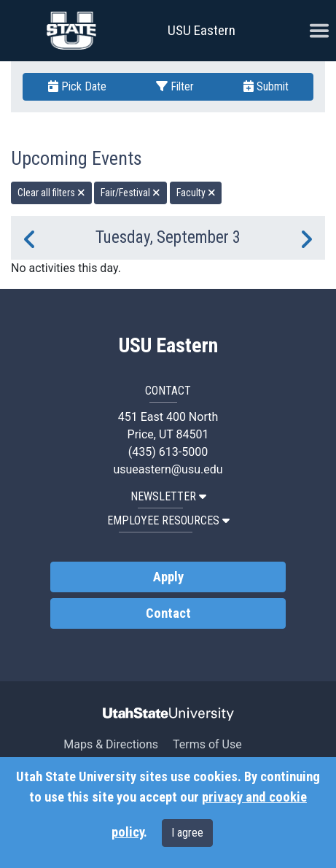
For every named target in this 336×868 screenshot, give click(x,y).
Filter (175, 86)
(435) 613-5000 (168, 452)
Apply (168, 577)
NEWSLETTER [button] (168, 496)
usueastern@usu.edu (168, 469)
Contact (168, 613)
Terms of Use (207, 744)
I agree (187, 833)
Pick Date (77, 86)
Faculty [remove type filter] (196, 193)
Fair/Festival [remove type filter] (130, 193)
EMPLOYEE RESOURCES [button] (168, 520)
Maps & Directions (111, 744)
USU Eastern (202, 30)
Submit (266, 86)
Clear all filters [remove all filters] (51, 193)
